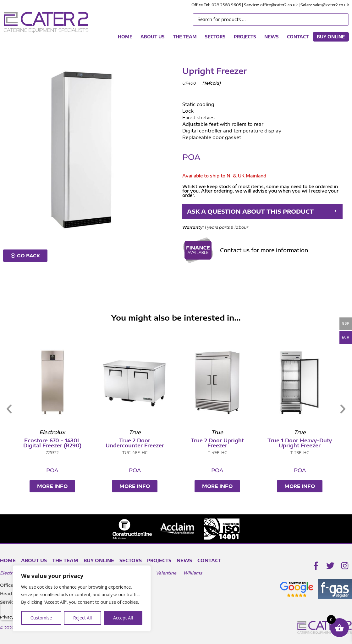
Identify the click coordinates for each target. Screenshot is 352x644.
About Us (153, 37)
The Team (185, 37)
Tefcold (212, 83)
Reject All (82, 618)
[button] (262, 211)
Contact (298, 37)
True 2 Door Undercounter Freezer (195, 443)
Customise (41, 618)
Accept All (123, 618)
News (272, 37)
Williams (193, 573)
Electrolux (11, 573)
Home (125, 37)
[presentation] (12, 611)
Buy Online (331, 37)
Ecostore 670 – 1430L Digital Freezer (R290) (113, 443)
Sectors (215, 37)
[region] (82, 598)
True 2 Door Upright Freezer (278, 443)
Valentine (166, 573)
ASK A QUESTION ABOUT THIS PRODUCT (250, 211)
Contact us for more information (264, 250)
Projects (245, 37)
